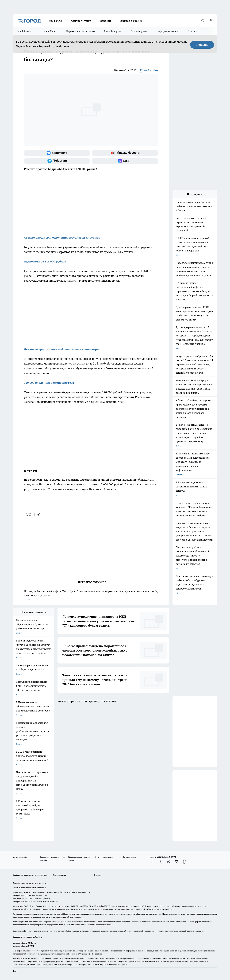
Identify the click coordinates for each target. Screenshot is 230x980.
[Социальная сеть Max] (125, 161)
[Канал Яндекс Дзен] (176, 862)
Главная (97, 875)
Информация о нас (167, 31)
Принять (202, 45)
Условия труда (60, 875)
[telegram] (40, 515)
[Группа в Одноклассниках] (161, 862)
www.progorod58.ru (37, 883)
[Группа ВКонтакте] (57, 153)
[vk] (29, 515)
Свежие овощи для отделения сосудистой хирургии (62, 238)
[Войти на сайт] (211, 21)
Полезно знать (129, 857)
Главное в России (131, 21)
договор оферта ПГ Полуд (25, 943)
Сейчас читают (81, 21)
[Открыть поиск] (203, 21)
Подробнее (97, 954)
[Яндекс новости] (125, 153)
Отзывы (192, 31)
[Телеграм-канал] (57, 161)
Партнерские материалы (81, 31)
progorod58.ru (61, 914)
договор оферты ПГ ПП (23, 946)
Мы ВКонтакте (26, 31)
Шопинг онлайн (20, 857)
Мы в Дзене (50, 31)
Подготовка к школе (104, 857)
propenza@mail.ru (55, 892)
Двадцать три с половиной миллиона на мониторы (62, 349)
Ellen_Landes (149, 70)
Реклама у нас (139, 31)
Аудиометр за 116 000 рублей (45, 261)
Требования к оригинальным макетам (30, 875)
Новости (105, 21)
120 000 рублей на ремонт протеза (49, 383)
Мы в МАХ (56, 21)
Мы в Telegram (113, 31)
